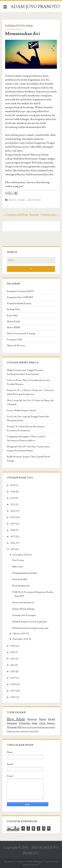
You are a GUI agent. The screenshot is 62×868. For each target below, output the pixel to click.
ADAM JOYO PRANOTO (35, 7)
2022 (13, 505)
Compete (20, 862)
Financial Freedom (30, 727)
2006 (13, 697)
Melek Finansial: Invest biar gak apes (30, 622)
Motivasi (34, 200)
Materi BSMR (14, 327)
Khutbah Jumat (43, 727)
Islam (35, 723)
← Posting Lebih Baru (16, 215)
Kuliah (52, 727)
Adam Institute (31, 865)
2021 (13, 511)
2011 (12, 665)
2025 (13, 485)
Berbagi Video (14, 309)
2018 (13, 530)
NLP (37, 731)
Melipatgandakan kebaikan (25, 573)
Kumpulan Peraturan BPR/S (20, 291)
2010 (13, 672)
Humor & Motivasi (16, 346)
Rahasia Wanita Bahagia (23, 609)
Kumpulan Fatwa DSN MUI (20, 297)
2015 (12, 549)
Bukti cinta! (18, 567)
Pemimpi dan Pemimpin (24, 615)
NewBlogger (36, 862)
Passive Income (13, 731)
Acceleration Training (27, 731)
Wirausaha (12, 727)
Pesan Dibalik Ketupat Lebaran (22, 410)
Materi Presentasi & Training (21, 334)
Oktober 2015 (19, 634)
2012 (13, 659)
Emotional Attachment (23, 603)
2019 (13, 524)
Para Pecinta (18, 560)
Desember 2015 (20, 555)
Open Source (47, 723)
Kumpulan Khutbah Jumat (19, 303)
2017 (13, 537)
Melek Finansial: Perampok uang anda (30, 628)
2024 (13, 492)
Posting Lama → (50, 215)
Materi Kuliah (13, 322)
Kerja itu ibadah (20, 579)
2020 (13, 517)
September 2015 (21, 639)
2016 (13, 543)
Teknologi (24, 723)
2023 (13, 498)
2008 (13, 684)
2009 (13, 678)
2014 (13, 646)
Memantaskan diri (23, 34)
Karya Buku (12, 315)
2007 (13, 691)
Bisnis (43, 719)
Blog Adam (17, 200)
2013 (12, 652)
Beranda (34, 215)
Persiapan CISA (15, 340)
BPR (20, 727)
